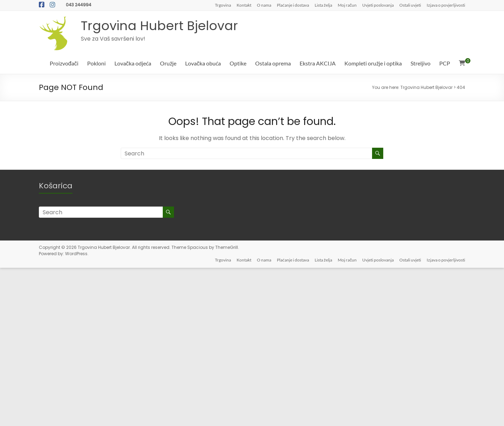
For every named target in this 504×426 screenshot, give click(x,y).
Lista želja (323, 5)
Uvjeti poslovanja (378, 5)
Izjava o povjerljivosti (446, 5)
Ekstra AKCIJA (318, 63)
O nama (264, 5)
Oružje (168, 63)
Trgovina (223, 5)
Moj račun (347, 5)
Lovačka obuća (203, 63)
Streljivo (421, 63)
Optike (238, 63)
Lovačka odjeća (133, 63)
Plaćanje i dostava (293, 5)
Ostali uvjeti (410, 5)
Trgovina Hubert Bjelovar (159, 26)
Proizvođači (64, 63)
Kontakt (244, 5)
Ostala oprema (273, 63)
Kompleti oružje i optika (373, 63)
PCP (445, 63)
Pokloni (96, 63)
